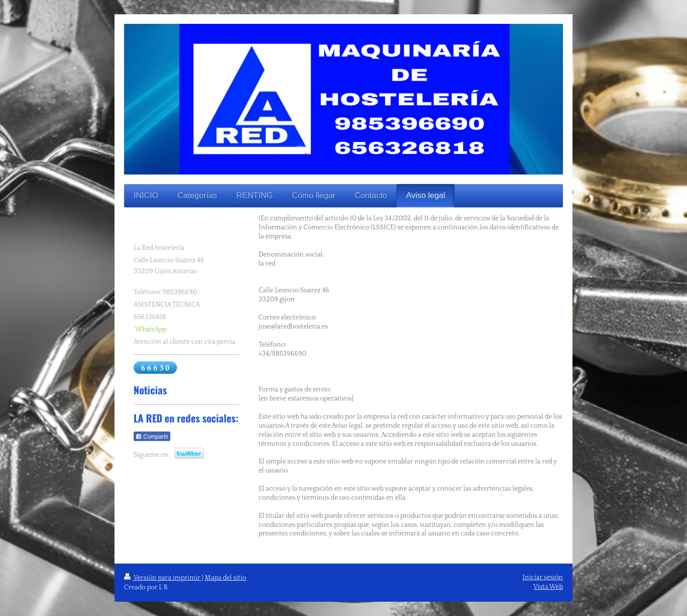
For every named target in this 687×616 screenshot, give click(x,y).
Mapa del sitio (225, 578)
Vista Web (548, 587)
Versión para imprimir (163, 578)
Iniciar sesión (543, 577)
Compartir (152, 437)
